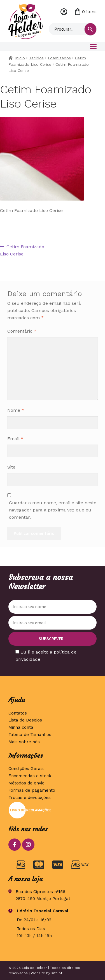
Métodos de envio (26, 783)
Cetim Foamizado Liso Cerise (22, 250)
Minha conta (64, 12)
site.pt (57, 973)
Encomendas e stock (30, 776)
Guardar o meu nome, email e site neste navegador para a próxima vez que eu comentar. (53, 510)
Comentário (22, 331)
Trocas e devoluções (30, 798)
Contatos (18, 713)
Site (11, 467)
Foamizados (59, 58)
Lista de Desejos (25, 720)
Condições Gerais (26, 769)
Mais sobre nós (24, 742)
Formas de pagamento (32, 790)
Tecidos (36, 58)
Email (15, 439)
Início (20, 58)
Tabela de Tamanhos (30, 735)
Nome (16, 410)
